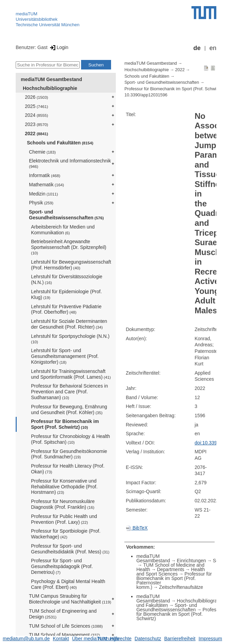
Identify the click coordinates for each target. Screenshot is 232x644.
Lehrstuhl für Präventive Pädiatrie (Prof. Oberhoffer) (66, 309)
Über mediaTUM (89, 639)
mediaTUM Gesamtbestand (51, 79)
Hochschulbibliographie (50, 88)
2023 (36, 124)
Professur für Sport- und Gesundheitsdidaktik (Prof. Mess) (70, 549)
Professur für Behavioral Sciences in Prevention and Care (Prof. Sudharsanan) (69, 392)
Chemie (42, 152)
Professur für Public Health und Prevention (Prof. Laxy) (64, 519)
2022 (36, 133)
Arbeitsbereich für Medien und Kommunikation (63, 230)
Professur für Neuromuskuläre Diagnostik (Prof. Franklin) (63, 504)
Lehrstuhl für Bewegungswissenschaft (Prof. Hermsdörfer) (71, 265)
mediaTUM (27, 14)
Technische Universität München (48, 25)
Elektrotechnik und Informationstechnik (70, 163)
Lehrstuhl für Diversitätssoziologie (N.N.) (67, 279)
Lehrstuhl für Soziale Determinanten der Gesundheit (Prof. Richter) (69, 324)
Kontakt (61, 639)
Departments (171, 569)
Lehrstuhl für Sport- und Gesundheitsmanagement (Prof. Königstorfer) (65, 356)
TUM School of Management (65, 635)
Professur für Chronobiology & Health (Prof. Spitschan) (71, 439)
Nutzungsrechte (115, 639)
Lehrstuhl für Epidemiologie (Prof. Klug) (66, 294)
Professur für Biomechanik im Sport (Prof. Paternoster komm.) (174, 580)
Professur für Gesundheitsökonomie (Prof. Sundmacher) (69, 454)
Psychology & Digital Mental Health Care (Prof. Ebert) (68, 584)
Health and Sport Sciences (171, 572)
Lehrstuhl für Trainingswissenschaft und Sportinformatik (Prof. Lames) (71, 374)
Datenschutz (148, 639)
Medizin (43, 194)
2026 (36, 97)
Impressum (210, 639)
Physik (41, 203)
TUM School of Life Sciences (66, 626)
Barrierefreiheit (180, 639)
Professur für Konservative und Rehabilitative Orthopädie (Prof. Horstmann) (64, 487)
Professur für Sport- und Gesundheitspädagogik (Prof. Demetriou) (62, 566)
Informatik (45, 175)
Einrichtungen (191, 561)
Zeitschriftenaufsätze (181, 587)
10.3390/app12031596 (146, 95)
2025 (36, 106)
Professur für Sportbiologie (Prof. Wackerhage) (66, 534)
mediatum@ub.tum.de (26, 639)
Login (58, 47)
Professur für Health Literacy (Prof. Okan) (68, 469)
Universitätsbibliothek (37, 19)
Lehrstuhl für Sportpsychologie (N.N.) (70, 339)
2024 (36, 115)
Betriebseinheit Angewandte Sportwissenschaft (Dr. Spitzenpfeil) (69, 247)
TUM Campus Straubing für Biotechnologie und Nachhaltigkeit (70, 599)
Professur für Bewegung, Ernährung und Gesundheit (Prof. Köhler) (69, 410)
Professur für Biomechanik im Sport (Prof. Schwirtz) (65, 424)
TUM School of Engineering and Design (63, 614)
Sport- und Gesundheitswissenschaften (66, 215)
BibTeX (137, 528)
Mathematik (47, 185)
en (213, 48)
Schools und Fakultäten (60, 143)
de (197, 48)
